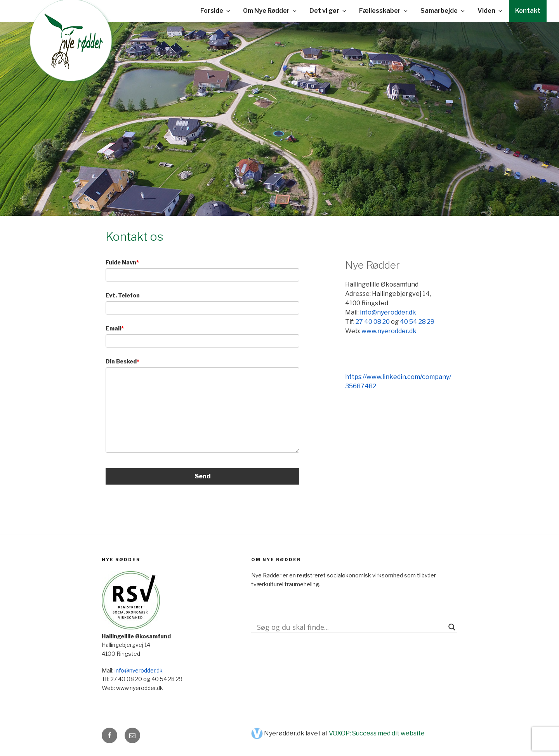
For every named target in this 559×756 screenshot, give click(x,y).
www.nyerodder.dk (389, 331)
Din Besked (121, 361)
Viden (490, 11)
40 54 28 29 (417, 322)
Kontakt (528, 11)
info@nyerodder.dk (388, 312)
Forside (216, 11)
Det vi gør (328, 11)
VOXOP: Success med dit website (377, 733)
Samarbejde (443, 11)
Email (113, 328)
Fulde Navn (121, 262)
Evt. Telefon (123, 295)
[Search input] (351, 627)
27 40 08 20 (373, 322)
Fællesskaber (384, 11)
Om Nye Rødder (270, 11)
